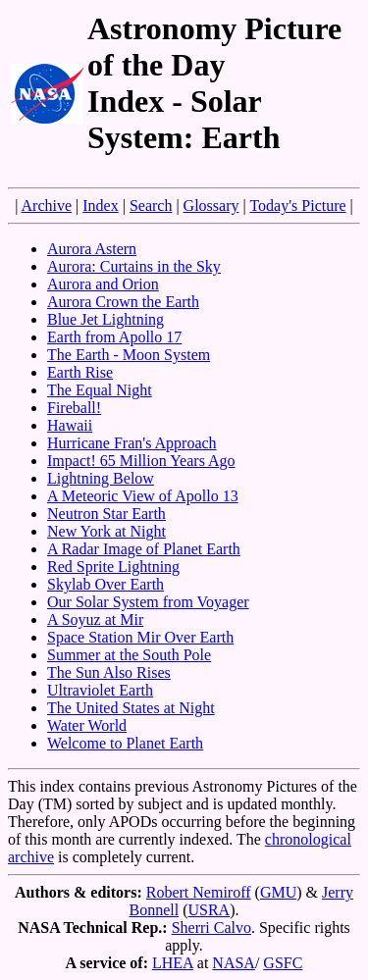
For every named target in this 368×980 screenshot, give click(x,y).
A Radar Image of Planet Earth (144, 549)
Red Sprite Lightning (113, 567)
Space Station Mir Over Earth (140, 637)
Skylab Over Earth (105, 584)
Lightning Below (101, 478)
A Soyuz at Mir (95, 619)
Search (151, 206)
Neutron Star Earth (106, 514)
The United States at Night (131, 708)
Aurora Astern (92, 249)
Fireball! (74, 408)
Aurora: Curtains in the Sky (134, 266)
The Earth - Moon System (129, 355)
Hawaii (70, 425)
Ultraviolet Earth (100, 690)
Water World (87, 725)
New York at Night (106, 531)
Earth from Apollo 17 (114, 337)
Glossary (211, 206)
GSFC (283, 963)
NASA (234, 963)
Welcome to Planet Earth (125, 743)
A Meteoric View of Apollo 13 (143, 496)
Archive (47, 206)
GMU (278, 892)
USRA (209, 910)
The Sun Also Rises (109, 672)
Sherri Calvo (211, 928)
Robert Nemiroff (199, 892)
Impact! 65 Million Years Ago (141, 461)
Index (100, 206)
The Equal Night (100, 390)
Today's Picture (297, 206)
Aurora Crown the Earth (123, 302)
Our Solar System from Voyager (148, 602)
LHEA (173, 963)
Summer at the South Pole (129, 655)
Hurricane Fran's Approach (132, 443)
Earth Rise (80, 372)
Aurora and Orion (103, 284)
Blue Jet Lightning (105, 319)
